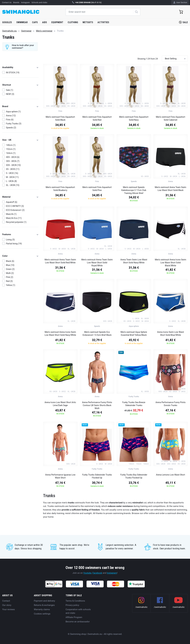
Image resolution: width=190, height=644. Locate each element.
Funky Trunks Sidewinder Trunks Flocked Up (97, 476)
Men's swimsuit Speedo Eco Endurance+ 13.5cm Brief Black (97, 333)
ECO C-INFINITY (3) (15, 206)
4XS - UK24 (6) (13, 157)
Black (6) (10, 261)
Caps (35, 22)
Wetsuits (88, 22)
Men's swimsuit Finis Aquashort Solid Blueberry (60, 189)
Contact (6, 601)
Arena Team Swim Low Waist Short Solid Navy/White (134, 261)
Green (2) (10, 269)
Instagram (112, 573)
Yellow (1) (11, 285)
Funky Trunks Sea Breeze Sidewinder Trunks (134, 404)
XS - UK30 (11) (13, 169)
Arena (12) (11, 116)
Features (20, 234)
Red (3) (9, 281)
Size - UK (20, 140)
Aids (45, 22)
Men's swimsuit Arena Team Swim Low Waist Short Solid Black (171, 189)
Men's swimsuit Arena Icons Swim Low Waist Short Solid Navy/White (60, 333)
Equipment (57, 22)
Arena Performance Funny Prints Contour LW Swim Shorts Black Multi (97, 405)
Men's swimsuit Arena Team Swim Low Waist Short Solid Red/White (60, 261)
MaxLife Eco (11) (14, 218)
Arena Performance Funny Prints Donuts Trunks (171, 404)
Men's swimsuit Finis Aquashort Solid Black (60, 118)
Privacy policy (72, 605)
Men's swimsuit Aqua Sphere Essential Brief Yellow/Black (134, 333)
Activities (103, 22)
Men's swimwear (44, 31)
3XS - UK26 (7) (13, 161)
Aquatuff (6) (12, 202)
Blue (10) (10, 265)
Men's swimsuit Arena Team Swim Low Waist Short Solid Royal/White (97, 263)
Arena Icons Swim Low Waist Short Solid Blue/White (171, 333)
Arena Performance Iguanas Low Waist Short (60, 476)
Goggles (7, 22)
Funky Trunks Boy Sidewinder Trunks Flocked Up (134, 476)
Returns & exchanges (44, 605)
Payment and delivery (44, 601)
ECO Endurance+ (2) (15, 210)
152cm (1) (11, 149)
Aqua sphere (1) (13, 112)
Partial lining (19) (14, 244)
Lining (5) (10, 240)
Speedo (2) (11, 128)
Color (20, 256)
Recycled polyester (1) (16, 222)
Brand (20, 106)
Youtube (87, 573)
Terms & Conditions (75, 601)
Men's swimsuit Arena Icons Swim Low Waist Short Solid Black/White (170, 263)
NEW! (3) (10, 94)
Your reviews (9, 609)
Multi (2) (10, 273)
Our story (7, 605)
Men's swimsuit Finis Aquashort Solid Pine (97, 189)
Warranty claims (42, 609)
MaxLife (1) (11, 214)
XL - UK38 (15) (13, 185)
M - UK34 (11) (12, 177)
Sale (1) (10, 90)
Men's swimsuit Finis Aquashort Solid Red (97, 118)
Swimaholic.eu (9, 31)
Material (20, 197)
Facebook (97, 573)
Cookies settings (42, 614)
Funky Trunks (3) (14, 124)
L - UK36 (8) (12, 181)
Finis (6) (10, 120)
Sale (183, 22)
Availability (20, 67)
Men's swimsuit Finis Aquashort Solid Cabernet (170, 118)
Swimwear (22, 22)
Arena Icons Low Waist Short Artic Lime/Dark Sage (60, 404)
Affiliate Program (74, 617)
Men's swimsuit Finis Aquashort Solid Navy (134, 118)
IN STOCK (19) (13, 73)
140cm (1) (11, 145)
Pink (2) (10, 277)
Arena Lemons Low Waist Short (170, 475)
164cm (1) (11, 153)
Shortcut (20, 85)
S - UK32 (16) (12, 173)
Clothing (73, 22)
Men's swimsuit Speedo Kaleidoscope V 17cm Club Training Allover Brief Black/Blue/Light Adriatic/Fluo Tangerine (134, 191)
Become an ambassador (78, 622)
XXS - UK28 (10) (13, 165)
